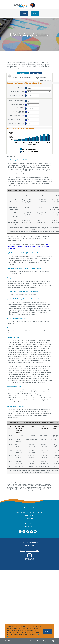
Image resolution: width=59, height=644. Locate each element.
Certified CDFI (29, 545)
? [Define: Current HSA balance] (26, 105)
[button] (30, 83)
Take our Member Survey (39, 641)
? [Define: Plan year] (26, 88)
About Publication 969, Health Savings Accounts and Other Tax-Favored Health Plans (29, 247)
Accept (47, 631)
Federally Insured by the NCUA (29, 551)
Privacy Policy (29, 524)
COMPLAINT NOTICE (30, 527)
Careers (29, 521)
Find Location (30, 518)
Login (24, 13)
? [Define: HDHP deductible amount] (26, 96)
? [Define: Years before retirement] (26, 101)
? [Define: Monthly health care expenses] (26, 112)
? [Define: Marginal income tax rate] (26, 120)
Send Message (29, 515)
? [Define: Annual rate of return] (26, 116)
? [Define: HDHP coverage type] (26, 92)
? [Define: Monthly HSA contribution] (26, 109)
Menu (35, 13)
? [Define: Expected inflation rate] (26, 123)
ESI (30, 548)
